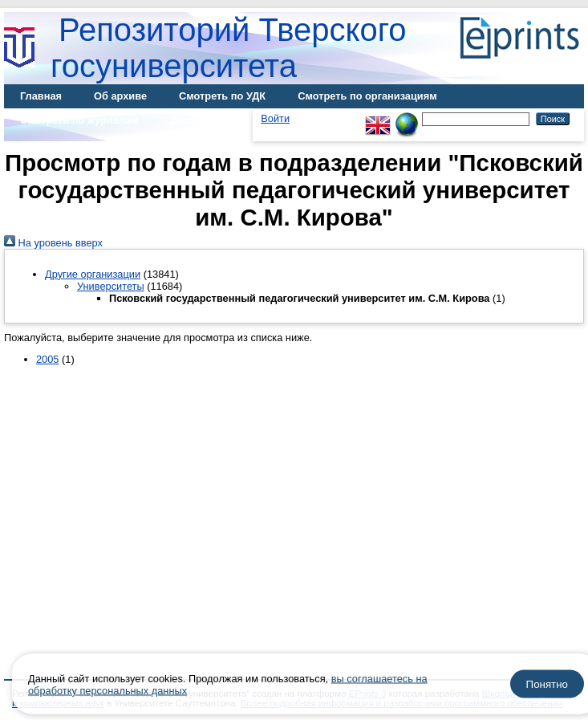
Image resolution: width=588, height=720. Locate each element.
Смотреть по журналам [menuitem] (79, 120)
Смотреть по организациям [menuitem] (367, 96)
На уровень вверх (53, 243)
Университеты (111, 286)
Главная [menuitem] (41, 96)
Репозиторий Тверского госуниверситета (229, 48)
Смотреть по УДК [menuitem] (222, 96)
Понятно (547, 684)
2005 (47, 359)
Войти (275, 118)
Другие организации (93, 274)
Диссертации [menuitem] (203, 120)
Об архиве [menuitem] (120, 96)
